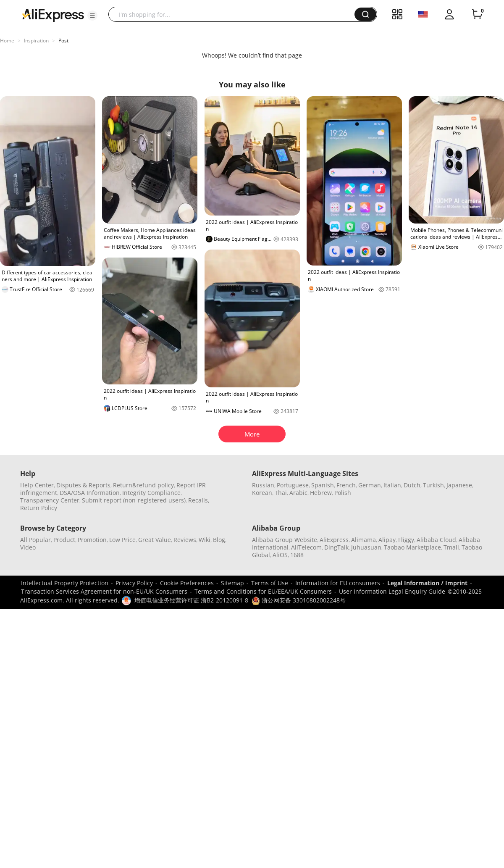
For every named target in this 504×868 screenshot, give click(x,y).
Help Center (37, 485)
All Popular (35, 540)
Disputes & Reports (83, 485)
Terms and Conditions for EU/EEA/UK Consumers (263, 591)
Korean (262, 493)
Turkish (433, 485)
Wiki (205, 540)
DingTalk (336, 547)
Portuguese (293, 485)
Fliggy (406, 540)
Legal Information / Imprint (427, 583)
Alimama (364, 540)
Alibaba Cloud (436, 540)
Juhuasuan (366, 547)
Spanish (323, 485)
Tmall (451, 547)
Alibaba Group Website (285, 540)
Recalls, (199, 500)
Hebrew (321, 493)
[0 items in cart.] (477, 14)
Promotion (92, 540)
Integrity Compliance (151, 493)
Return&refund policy (143, 485)
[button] (92, 16)
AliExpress (334, 540)
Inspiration (36, 41)
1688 (297, 555)
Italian (392, 485)
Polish (343, 493)
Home (7, 41)
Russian (263, 485)
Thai (281, 493)
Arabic (298, 493)
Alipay (387, 540)
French (346, 485)
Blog (219, 540)
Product (64, 540)
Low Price (122, 540)
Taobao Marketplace (412, 547)
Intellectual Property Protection (65, 583)
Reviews (185, 540)
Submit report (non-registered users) (134, 500)
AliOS (280, 555)
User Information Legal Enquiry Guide (392, 591)
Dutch (412, 485)
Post (63, 41)
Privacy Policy (134, 583)
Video (28, 547)
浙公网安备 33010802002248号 (299, 600)
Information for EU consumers (338, 583)
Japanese (459, 485)
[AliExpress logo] (53, 15)
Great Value (155, 540)
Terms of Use (270, 583)
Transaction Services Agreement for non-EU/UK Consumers (104, 591)
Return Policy (39, 508)
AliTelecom (306, 547)
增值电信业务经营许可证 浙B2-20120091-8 (191, 600)
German (370, 485)
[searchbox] (235, 14)
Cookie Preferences (187, 583)
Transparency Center (50, 500)
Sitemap (232, 583)
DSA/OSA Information (90, 493)
